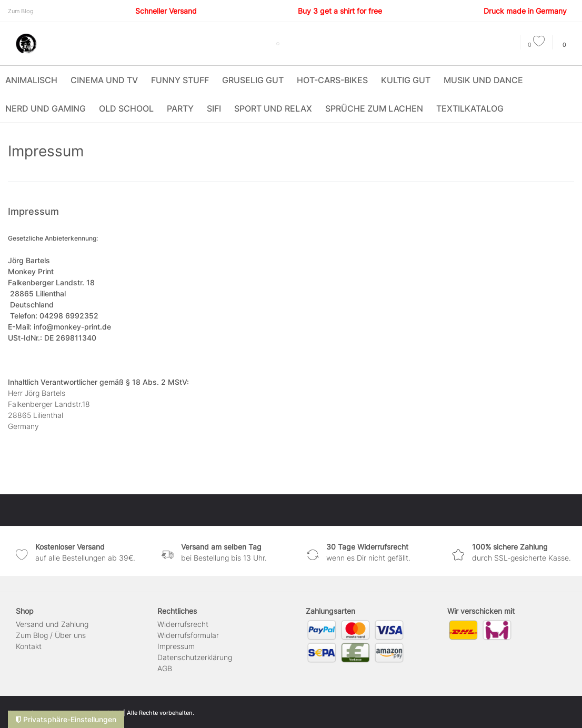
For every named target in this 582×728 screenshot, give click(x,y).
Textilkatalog (470, 108)
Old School (126, 108)
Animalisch (31, 80)
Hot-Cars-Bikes (332, 80)
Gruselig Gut (253, 80)
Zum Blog (21, 11)
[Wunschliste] (536, 45)
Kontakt (29, 646)
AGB (165, 668)
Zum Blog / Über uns (51, 635)
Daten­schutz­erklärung (195, 657)
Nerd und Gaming (46, 108)
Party (180, 108)
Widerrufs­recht (183, 624)
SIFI (214, 108)
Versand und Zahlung (52, 624)
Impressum (176, 646)
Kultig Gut (406, 80)
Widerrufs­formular (188, 635)
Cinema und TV (104, 80)
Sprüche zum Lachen (374, 108)
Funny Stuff (180, 80)
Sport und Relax (273, 108)
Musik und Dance (483, 80)
